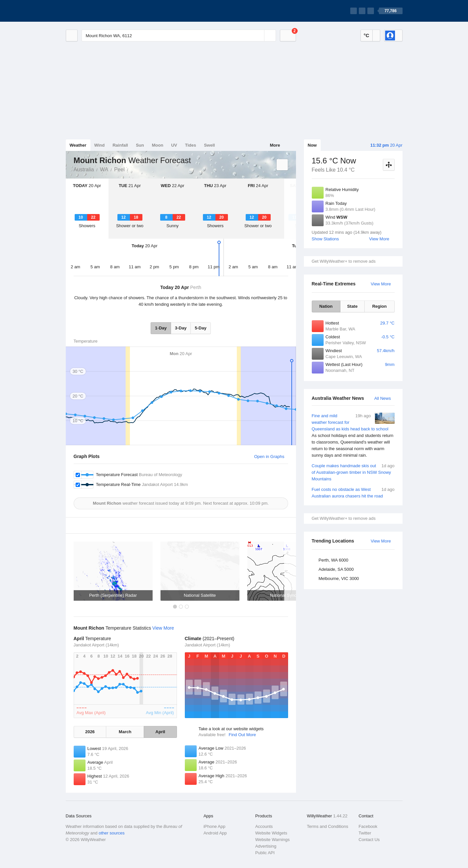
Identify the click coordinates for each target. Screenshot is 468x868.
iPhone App (215, 826)
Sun (140, 145)
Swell (209, 145)
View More (379, 239)
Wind (100, 145)
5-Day (200, 328)
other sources (112, 833)
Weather (78, 145)
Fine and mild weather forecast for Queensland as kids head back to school (353, 436)
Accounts (264, 826)
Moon (158, 145)
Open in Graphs (269, 457)
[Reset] (259, 36)
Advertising (266, 846)
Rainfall (120, 145)
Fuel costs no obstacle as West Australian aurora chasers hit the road (353, 492)
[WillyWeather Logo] (97, 11)
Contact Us (369, 840)
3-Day (181, 328)
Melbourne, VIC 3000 (339, 579)
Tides (190, 145)
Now (312, 145)
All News (383, 398)
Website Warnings (272, 840)
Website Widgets (271, 833)
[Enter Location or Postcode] (179, 36)
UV (174, 145)
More (275, 145)
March (125, 732)
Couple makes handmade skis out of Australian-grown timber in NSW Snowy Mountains (353, 472)
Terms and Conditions (328, 826)
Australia (84, 169)
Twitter (365, 833)
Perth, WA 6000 (334, 560)
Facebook (368, 826)
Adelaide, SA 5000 (336, 569)
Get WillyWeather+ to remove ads (344, 261)
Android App (215, 833)
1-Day (161, 328)
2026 (90, 732)
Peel (119, 169)
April (160, 732)
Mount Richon (132, 169)
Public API (265, 853)
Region (380, 306)
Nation (326, 306)
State (352, 306)
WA (104, 169)
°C (367, 35)
